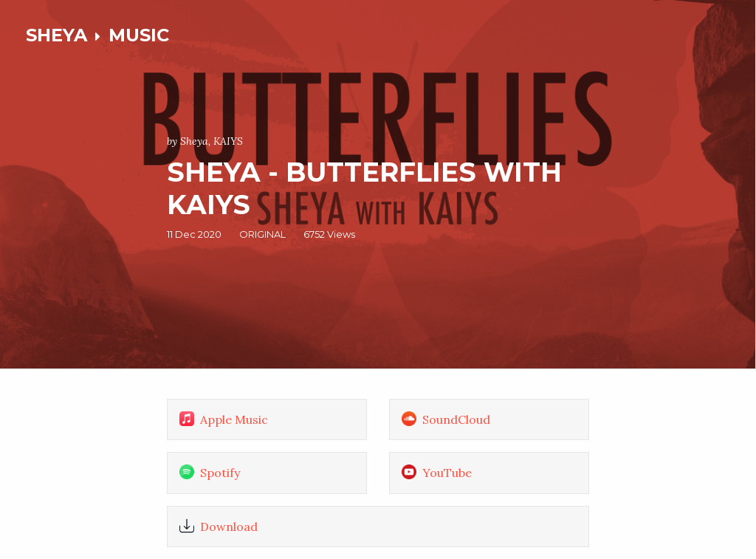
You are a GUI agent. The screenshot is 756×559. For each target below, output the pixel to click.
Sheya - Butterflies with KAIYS (364, 188)
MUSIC (139, 35)
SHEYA (56, 35)
